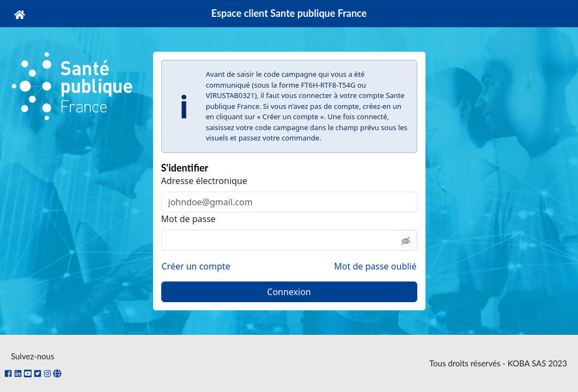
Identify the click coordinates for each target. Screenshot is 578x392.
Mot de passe (188, 219)
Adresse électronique (204, 181)
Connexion (289, 292)
